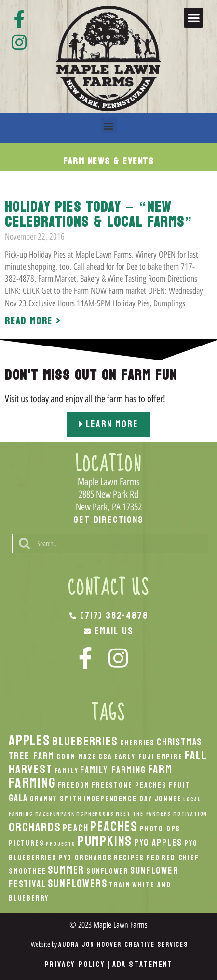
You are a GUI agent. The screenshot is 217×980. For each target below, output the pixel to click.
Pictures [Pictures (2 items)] (26, 843)
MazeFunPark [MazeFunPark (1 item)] (55, 814)
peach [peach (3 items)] (75, 828)
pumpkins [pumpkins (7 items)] (105, 841)
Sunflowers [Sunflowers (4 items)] (77, 884)
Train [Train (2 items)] (120, 885)
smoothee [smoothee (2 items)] (27, 871)
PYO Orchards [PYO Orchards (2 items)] (86, 858)
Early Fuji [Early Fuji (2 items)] (135, 757)
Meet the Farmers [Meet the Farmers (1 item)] (143, 814)
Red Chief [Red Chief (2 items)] (180, 858)
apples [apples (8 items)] (29, 741)
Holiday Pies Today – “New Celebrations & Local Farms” (99, 215)
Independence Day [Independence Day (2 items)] (118, 799)
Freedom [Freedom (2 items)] (74, 785)
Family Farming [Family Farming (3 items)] (113, 770)
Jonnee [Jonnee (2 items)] (168, 799)
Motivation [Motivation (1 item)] (190, 814)
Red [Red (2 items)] (153, 858)
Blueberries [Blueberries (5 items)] (85, 741)
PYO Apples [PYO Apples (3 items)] (158, 843)
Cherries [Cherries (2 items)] (137, 743)
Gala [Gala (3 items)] (18, 798)
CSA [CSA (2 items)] (105, 757)
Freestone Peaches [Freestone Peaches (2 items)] (129, 785)
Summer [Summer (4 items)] (66, 870)
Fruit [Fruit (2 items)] (179, 785)
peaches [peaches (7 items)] (114, 827)
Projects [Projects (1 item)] (61, 844)
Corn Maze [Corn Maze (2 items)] (76, 757)
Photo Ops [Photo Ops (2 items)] (160, 829)
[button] (194, 18)
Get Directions (108, 520)
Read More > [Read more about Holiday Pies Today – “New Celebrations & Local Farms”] (33, 321)
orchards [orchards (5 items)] (35, 827)
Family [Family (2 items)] (67, 771)
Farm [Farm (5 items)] (160, 769)
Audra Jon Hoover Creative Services (123, 944)
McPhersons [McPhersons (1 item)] (95, 814)
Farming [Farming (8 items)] (32, 783)
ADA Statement (142, 964)
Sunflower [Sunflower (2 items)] (107, 871)
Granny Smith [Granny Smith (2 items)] (56, 799)
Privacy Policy (75, 964)
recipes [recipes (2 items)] (129, 858)
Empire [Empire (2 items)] (170, 757)
